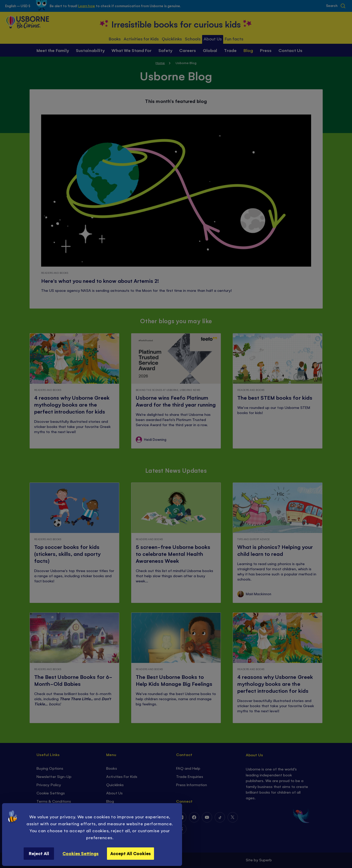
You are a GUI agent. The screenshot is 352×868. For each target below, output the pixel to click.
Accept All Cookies (130, 853)
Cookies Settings (80, 853)
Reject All (39, 853)
